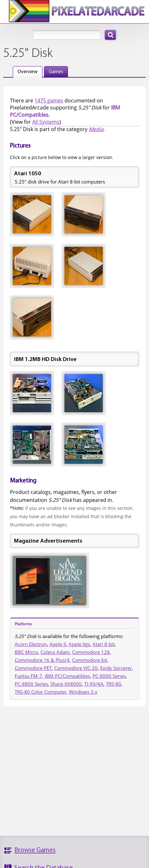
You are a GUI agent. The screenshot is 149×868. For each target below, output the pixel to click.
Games (56, 72)
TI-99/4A (94, 684)
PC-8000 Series (109, 676)
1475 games (49, 101)
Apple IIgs (79, 644)
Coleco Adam (55, 652)
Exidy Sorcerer (116, 668)
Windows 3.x (83, 692)
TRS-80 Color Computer (41, 692)
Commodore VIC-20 (76, 668)
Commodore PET (33, 668)
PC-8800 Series (31, 684)
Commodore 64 (89, 660)
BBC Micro (26, 652)
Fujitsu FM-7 (28, 676)
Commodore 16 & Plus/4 (42, 660)
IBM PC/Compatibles (67, 676)
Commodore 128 (91, 652)
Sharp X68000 (66, 684)
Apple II (58, 644)
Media (96, 129)
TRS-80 (114, 684)
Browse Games (35, 850)
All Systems (46, 122)
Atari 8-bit (104, 644)
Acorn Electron (31, 644)
